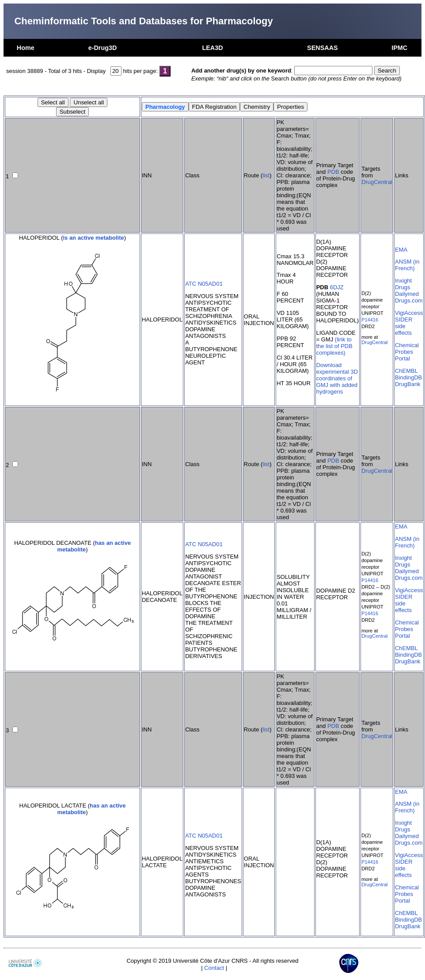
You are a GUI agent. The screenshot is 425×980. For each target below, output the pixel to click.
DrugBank (408, 384)
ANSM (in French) (407, 265)
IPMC (399, 48)
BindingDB (408, 377)
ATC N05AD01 (204, 284)
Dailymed (407, 294)
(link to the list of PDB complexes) (334, 346)
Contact (214, 968)
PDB (333, 172)
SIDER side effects (404, 326)
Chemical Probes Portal (407, 352)
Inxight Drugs (403, 284)
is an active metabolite (94, 238)
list (266, 175)
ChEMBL (406, 371)
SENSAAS (323, 48)
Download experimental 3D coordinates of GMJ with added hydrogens (337, 378)
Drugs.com (409, 301)
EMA (401, 250)
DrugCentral (377, 182)
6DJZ (337, 287)
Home (26, 48)
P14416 (370, 320)
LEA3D (212, 48)
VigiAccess (409, 313)
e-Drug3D (103, 48)
